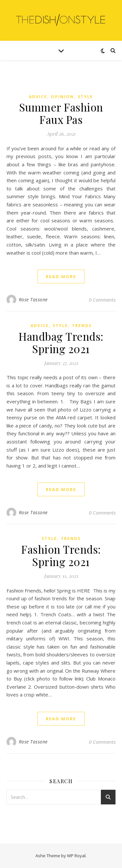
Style (85, 97)
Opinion (62, 97)
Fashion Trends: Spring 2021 (61, 555)
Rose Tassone (33, 299)
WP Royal (76, 856)
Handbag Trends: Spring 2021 (61, 342)
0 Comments (102, 300)
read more (61, 277)
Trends (82, 326)
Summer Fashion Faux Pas (61, 113)
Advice (38, 97)
